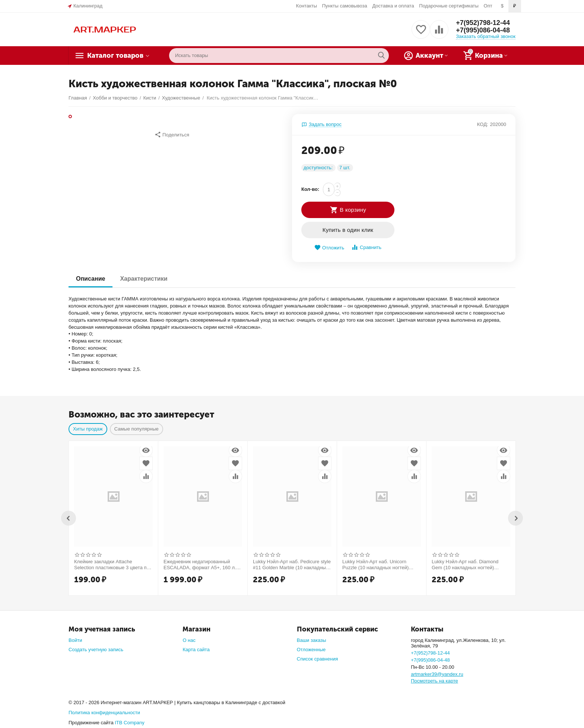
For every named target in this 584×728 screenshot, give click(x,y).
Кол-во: (310, 189)
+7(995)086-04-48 (483, 30)
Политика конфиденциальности (104, 713)
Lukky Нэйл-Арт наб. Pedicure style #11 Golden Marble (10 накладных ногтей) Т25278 (292, 565)
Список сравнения (318, 659)
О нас (189, 640)
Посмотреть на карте (434, 681)
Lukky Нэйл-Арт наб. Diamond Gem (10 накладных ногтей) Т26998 (465, 565)
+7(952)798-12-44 (483, 23)
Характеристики (144, 279)
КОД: (483, 124)
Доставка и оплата (393, 6)
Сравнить (366, 247)
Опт (488, 6)
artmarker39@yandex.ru (437, 674)
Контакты (307, 6)
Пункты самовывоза (345, 6)
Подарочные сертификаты (449, 6)
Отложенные (311, 650)
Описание (91, 279)
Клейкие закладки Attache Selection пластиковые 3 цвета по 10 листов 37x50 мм (112, 565)
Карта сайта (196, 650)
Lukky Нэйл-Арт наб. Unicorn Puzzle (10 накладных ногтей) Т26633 (375, 565)
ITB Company (130, 723)
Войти (75, 640)
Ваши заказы (312, 640)
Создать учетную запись (96, 650)
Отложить (329, 248)
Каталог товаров (115, 56)
